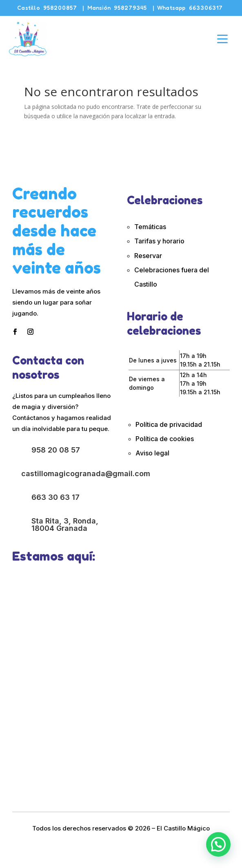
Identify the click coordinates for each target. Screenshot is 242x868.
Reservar (148, 256)
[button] (218, 844)
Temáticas (150, 227)
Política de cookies (165, 439)
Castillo (47, 8)
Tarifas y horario (159, 241)
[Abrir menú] (222, 39)
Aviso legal (152, 453)
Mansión (117, 8)
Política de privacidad (169, 424)
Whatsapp (190, 8)
